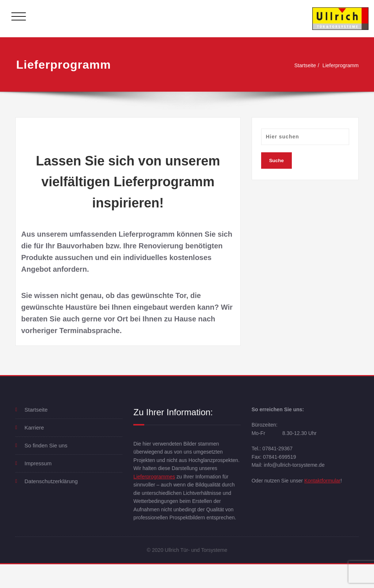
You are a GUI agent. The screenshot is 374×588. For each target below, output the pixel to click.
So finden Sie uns (46, 445)
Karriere (34, 427)
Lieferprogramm (339, 65)
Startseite (302, 65)
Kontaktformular (327, 484)
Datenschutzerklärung (51, 481)
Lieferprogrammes (156, 488)
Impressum (38, 463)
